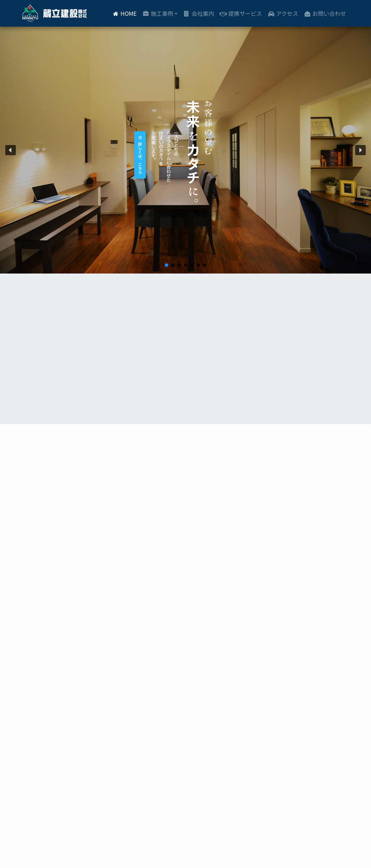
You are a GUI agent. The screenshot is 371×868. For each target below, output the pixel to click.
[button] (11, 150)
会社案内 (198, 13)
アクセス (283, 13)
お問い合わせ (325, 13)
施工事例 (158, 13)
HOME (124, 13)
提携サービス (241, 13)
